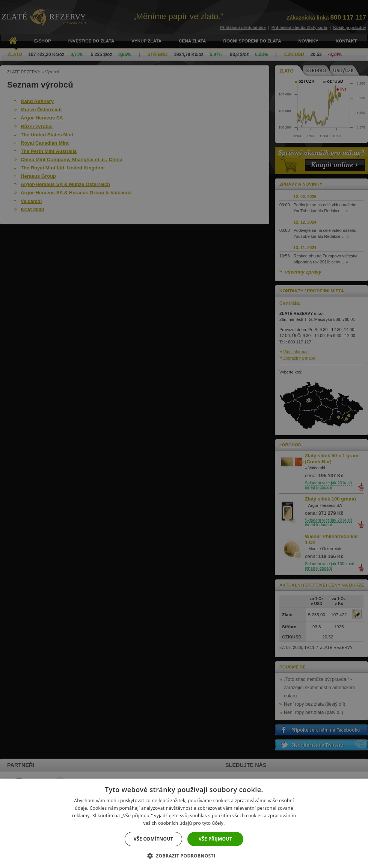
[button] (184, 855)
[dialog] (184, 434)
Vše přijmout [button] (215, 839)
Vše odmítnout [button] (153, 839)
